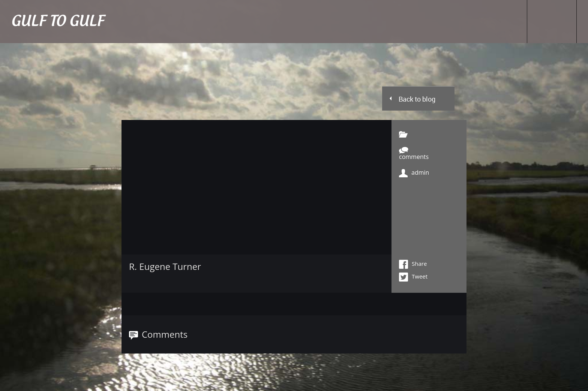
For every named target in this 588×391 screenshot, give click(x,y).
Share (413, 264)
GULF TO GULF (58, 22)
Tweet (413, 277)
